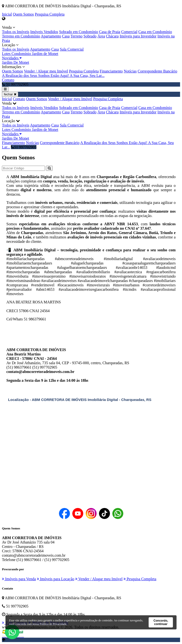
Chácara (112, 36)
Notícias (130, 71)
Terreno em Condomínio (21, 36)
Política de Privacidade (53, 624)
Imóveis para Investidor (138, 36)
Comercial (129, 32)
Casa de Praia (110, 32)
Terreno (77, 36)
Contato (8, 80)
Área (101, 36)
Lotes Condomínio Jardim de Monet (30, 54)
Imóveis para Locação (56, 579)
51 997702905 (24, 147)
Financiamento (111, 71)
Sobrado (90, 36)
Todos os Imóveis (16, 32)
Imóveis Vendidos (44, 32)
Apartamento (51, 36)
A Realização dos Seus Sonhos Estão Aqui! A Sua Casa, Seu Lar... (53, 76)
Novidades (12, 58)
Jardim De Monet (16, 62)
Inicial (7, 14)
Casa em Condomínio (155, 32)
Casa (66, 36)
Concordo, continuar (161, 622)
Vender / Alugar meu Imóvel (46, 71)
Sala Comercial (72, 49)
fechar (10, 94)
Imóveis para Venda (19, 579)
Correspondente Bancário (157, 71)
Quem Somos (23, 14)
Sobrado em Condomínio (79, 32)
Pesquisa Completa (50, 14)
